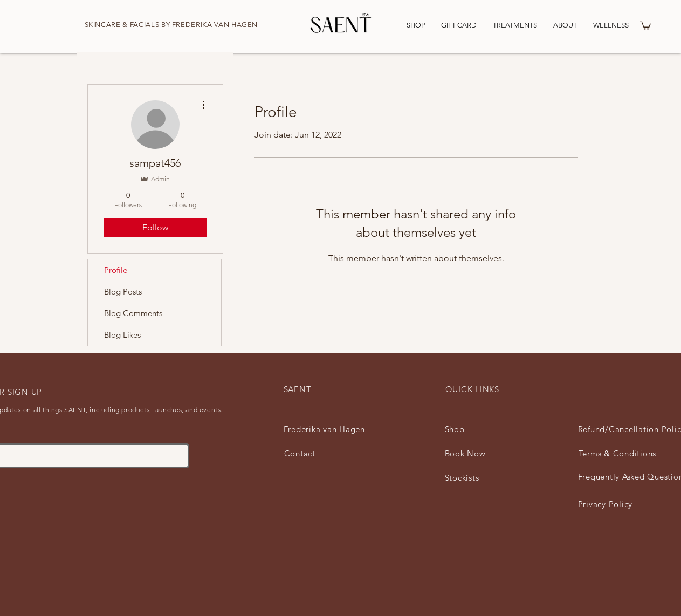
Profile (116, 270)
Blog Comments (133, 313)
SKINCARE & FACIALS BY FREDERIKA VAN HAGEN (171, 25)
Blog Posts (123, 292)
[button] (645, 25)
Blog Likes (122, 335)
